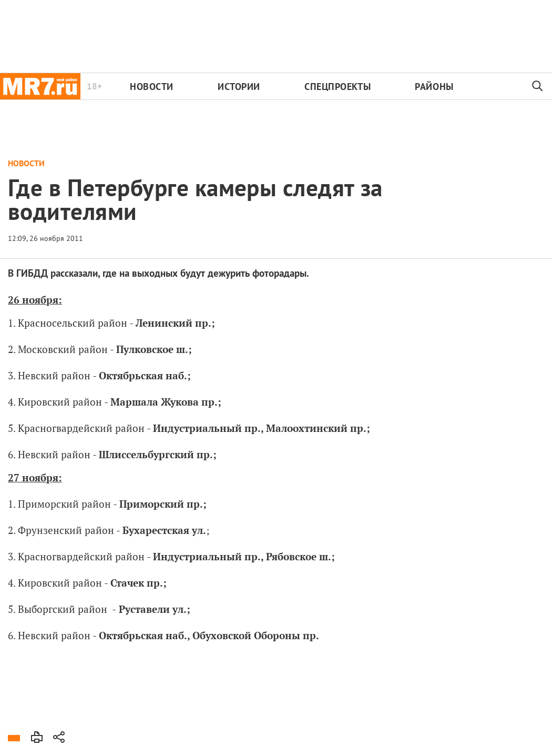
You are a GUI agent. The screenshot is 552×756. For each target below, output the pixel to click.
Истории (239, 87)
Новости (152, 87)
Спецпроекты (338, 87)
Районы (434, 87)
